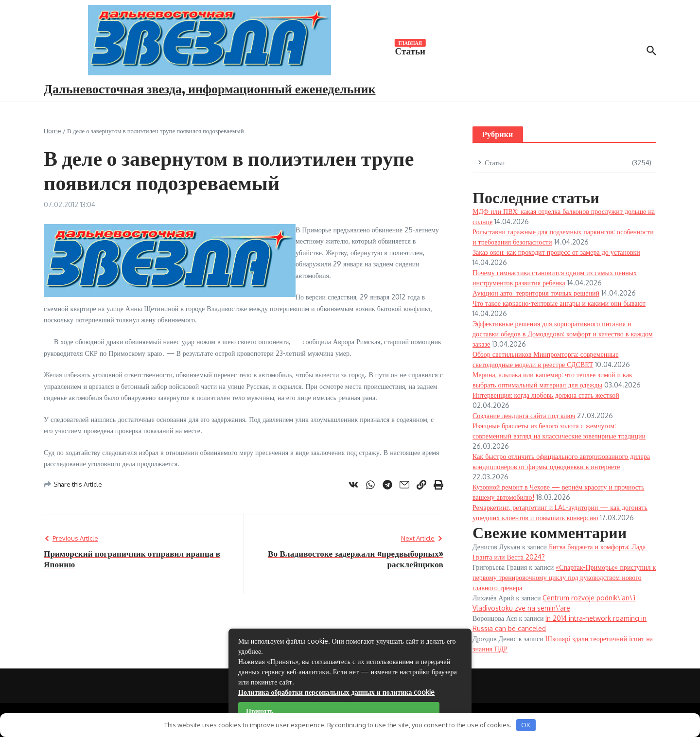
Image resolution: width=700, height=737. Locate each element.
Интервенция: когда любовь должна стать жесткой (546, 395)
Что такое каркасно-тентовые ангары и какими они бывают (559, 303)
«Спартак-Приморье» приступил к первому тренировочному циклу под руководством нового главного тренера (564, 577)
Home (52, 131)
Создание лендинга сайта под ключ (524, 415)
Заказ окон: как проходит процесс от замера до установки (556, 252)
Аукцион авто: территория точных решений (536, 293)
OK (526, 725)
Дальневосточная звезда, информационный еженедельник (210, 88)
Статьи (410, 50)
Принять (260, 711)
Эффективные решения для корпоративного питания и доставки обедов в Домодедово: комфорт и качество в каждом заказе (563, 334)
